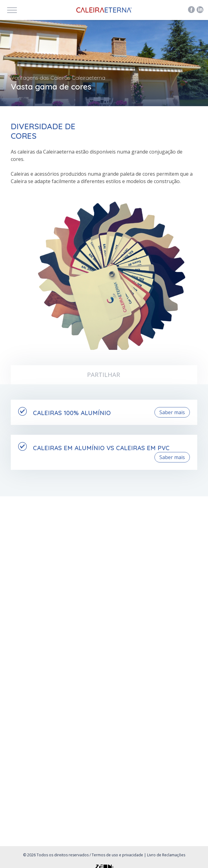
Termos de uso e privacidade (117, 855)
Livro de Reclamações (166, 855)
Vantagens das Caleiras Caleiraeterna (58, 78)
